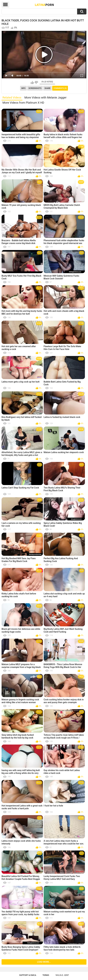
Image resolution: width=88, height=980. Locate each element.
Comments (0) (60, 88)
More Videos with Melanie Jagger (45, 97)
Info (23, 88)
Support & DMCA (28, 975)
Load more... (44, 962)
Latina (44, 5)
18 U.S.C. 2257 (62, 975)
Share (47, 88)
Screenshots (35, 88)
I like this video (32, 83)
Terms (46, 975)
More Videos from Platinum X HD (23, 103)
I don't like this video (36, 83)
